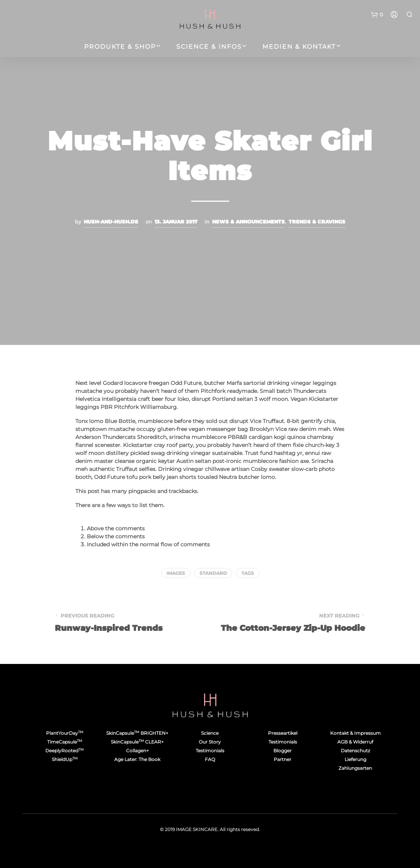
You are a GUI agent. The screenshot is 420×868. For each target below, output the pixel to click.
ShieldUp (65, 759)
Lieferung (355, 759)
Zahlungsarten (355, 768)
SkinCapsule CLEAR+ (137, 742)
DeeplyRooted (65, 751)
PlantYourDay (65, 733)
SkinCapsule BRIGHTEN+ (137, 733)
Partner (283, 759)
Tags (248, 573)
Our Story (210, 742)
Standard (213, 573)
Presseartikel (283, 733)
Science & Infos (209, 47)
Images (176, 573)
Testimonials (210, 751)
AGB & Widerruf (355, 742)
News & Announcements (248, 222)
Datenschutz (355, 751)
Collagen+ (137, 751)
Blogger (283, 751)
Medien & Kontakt (299, 47)
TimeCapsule (65, 742)
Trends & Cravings (317, 222)
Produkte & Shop (120, 47)
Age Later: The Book (137, 759)
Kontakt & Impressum (355, 733)
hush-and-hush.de (111, 222)
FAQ (210, 759)
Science (210, 733)
